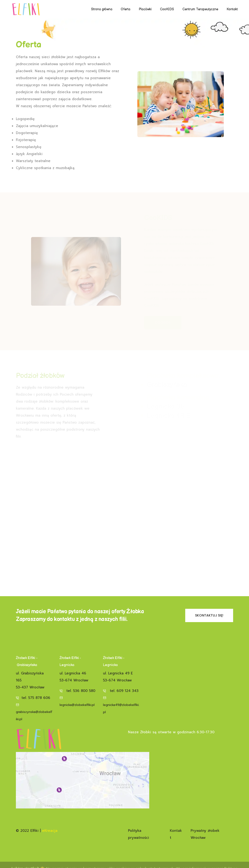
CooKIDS (167, 9)
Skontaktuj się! (209, 615)
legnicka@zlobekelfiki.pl (77, 705)
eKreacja (50, 831)
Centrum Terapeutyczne (200, 9)
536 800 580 (84, 691)
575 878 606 (39, 698)
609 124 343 (128, 691)
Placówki (145, 9)
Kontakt (232, 9)
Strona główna (102, 9)
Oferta (126, 9)
